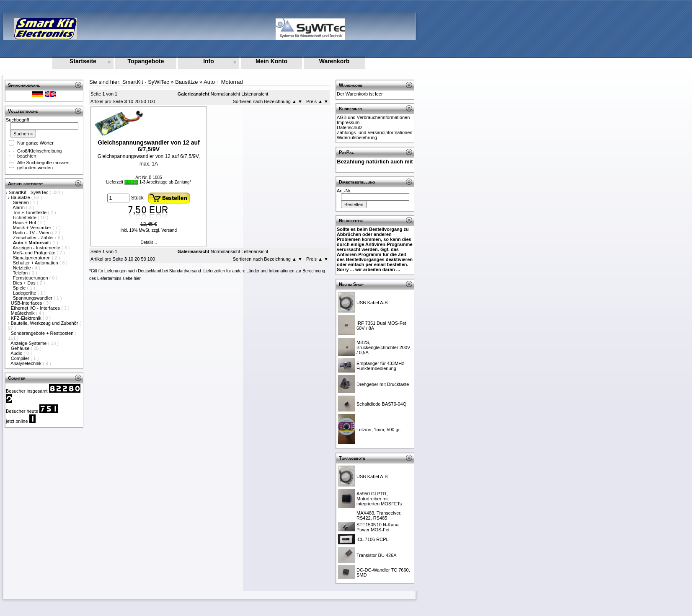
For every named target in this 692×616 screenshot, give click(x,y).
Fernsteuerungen (31, 278)
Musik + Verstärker (33, 228)
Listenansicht (255, 94)
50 (144, 101)
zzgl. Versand (164, 230)
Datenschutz (350, 127)
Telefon (21, 273)
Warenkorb (334, 61)
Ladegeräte (25, 293)
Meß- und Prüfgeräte (35, 253)
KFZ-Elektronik (27, 318)
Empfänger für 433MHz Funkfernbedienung (380, 366)
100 (151, 101)
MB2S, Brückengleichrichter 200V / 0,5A (383, 347)
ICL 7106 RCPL (373, 539)
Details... (149, 242)
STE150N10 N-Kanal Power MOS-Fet (378, 527)
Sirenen (22, 202)
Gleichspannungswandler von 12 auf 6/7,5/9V (149, 146)
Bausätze (21, 197)
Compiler (21, 358)
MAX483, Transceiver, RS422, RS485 (379, 515)
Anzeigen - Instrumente (37, 248)
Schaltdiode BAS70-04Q (381, 404)
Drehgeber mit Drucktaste (383, 384)
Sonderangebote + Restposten (43, 333)
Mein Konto (271, 61)
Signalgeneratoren (32, 258)
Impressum (348, 122)
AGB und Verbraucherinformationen (373, 117)
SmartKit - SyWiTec (29, 192)
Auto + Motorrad (223, 82)
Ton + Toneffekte (31, 212)
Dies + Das (25, 283)
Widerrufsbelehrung (357, 137)
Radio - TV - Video (32, 233)
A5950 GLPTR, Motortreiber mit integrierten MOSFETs (379, 499)
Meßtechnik (23, 313)
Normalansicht (225, 94)
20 (137, 101)
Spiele (20, 288)
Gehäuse (21, 348)
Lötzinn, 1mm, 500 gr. (379, 430)
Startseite (83, 61)
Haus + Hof (25, 223)
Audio (17, 353)
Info (209, 61)
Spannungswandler (33, 298)
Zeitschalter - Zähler (34, 238)
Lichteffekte (25, 217)
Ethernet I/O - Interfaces (36, 308)
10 (131, 101)
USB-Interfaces (27, 303)
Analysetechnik (27, 363)
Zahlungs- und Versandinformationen (374, 132)
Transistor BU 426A (377, 555)
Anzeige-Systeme (29, 343)
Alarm (19, 207)
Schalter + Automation (36, 263)
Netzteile (23, 268)
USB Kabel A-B (372, 303)
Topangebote (146, 61)
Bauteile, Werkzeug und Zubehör (45, 323)
